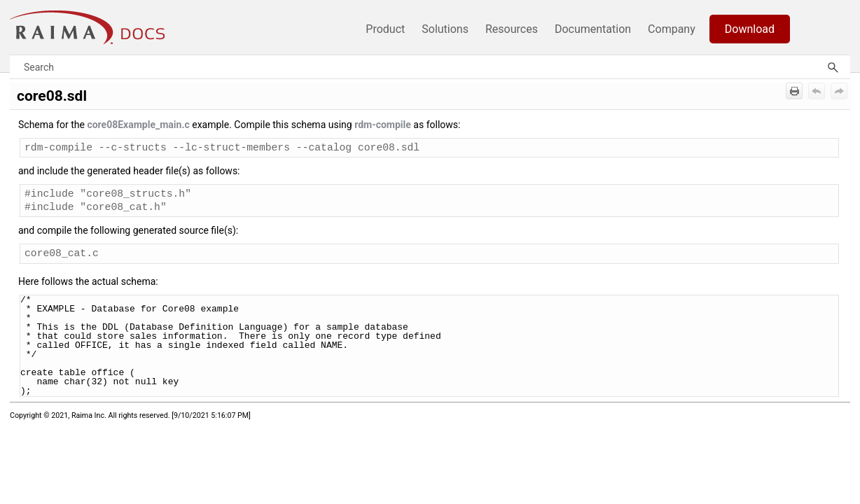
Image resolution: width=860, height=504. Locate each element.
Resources (512, 29)
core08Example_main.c (138, 125)
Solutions (445, 29)
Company (672, 29)
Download (750, 29)
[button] (833, 67)
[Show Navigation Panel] (842, 27)
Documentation (593, 29)
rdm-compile (383, 125)
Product (385, 29)
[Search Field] (430, 67)
